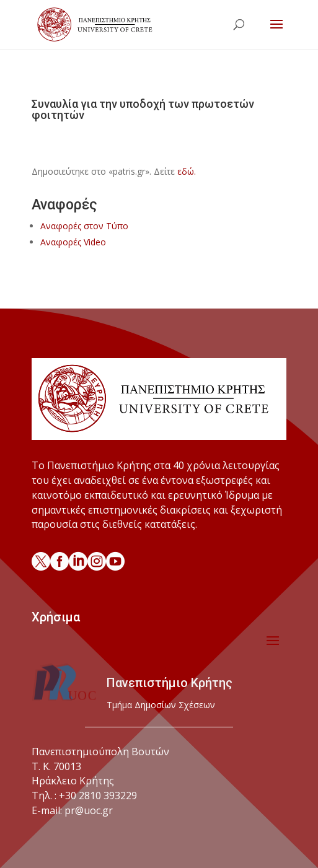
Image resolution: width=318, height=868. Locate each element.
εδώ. (187, 171)
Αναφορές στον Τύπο (84, 226)
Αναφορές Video (73, 242)
